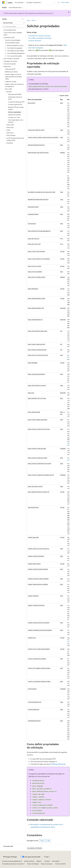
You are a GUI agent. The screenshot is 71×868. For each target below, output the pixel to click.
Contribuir (47, 861)
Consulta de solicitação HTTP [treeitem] (16, 102)
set (56, 761)
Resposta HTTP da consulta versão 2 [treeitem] (16, 108)
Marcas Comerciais (46, 864)
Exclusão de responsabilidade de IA (12, 861)
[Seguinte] (54, 2)
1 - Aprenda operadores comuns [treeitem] (14, 45)
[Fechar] (23, 19)
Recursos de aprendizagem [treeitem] (13, 40)
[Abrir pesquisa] (59, 2)
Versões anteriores (29, 861)
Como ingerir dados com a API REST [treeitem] (16, 121)
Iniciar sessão (65, 2)
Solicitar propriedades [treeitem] (14, 112)
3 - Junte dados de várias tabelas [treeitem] (14, 51)
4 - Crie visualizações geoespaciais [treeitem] (15, 53)
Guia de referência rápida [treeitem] (12, 43)
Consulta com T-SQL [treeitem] (14, 117)
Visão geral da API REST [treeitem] (15, 94)
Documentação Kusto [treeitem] (10, 30)
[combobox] (14, 23)
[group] (48, 419)
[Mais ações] (68, 20)
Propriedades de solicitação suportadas (39, 36)
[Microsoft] (3, 2)
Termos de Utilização (33, 864)
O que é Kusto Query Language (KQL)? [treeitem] (13, 34)
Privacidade (55, 861)
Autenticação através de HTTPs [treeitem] (15, 98)
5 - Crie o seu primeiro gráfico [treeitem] (14, 56)
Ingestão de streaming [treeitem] (14, 115)
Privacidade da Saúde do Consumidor (13, 864)
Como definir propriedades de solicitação (40, 38)
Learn (28, 20)
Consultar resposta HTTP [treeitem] (15, 104)
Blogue (39, 861)
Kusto (34, 20)
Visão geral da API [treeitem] (10, 69)
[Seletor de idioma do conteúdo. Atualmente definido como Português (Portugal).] (10, 857)
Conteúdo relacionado (35, 41)
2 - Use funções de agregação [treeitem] (14, 48)
